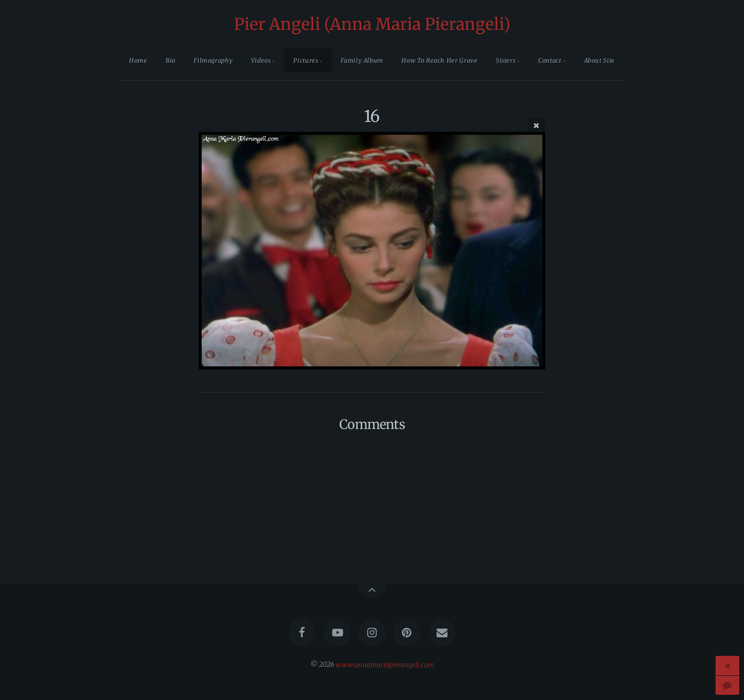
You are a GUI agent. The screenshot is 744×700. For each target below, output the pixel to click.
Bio (171, 60)
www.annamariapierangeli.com (385, 664)
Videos (261, 60)
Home (138, 60)
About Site (600, 60)
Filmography (213, 60)
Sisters (506, 60)
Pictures (306, 60)
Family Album (362, 60)
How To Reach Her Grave (439, 60)
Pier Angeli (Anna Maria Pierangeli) (372, 24)
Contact (549, 60)
